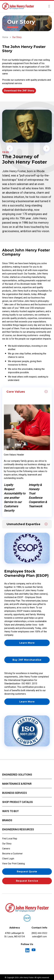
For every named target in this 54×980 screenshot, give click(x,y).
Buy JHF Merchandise (27, 660)
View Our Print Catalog (13, 864)
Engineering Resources (18, 829)
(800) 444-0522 (39, 933)
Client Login (8, 859)
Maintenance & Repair (17, 784)
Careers (6, 849)
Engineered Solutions (17, 775)
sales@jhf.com (39, 937)
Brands (7, 820)
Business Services (14, 793)
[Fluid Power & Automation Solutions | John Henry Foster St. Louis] (18, 6)
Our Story (7, 844)
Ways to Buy (10, 811)
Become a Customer (12, 854)
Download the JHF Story (19, 91)
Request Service (27, 881)
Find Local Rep (10, 839)
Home (5, 37)
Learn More (27, 643)
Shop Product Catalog (17, 802)
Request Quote (27, 872)
